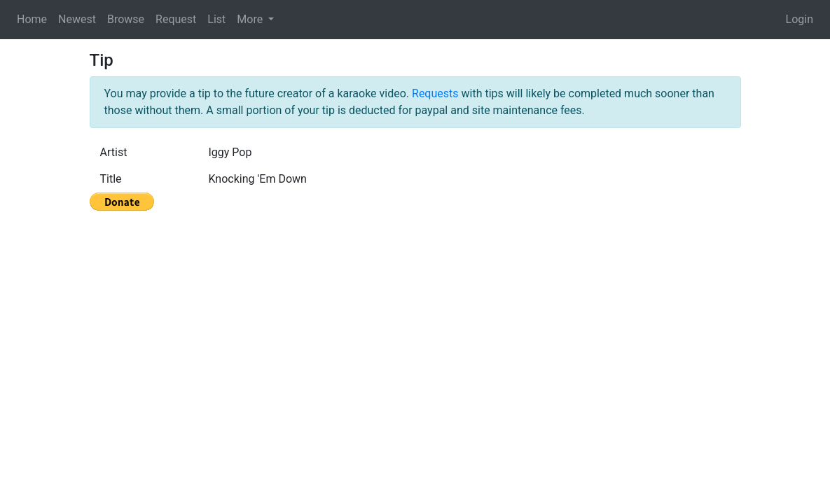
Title (111, 179)
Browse (126, 19)
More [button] (251, 19)
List (216, 19)
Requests (435, 93)
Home (32, 19)
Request (176, 19)
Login (800, 19)
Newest (77, 19)
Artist (114, 152)
